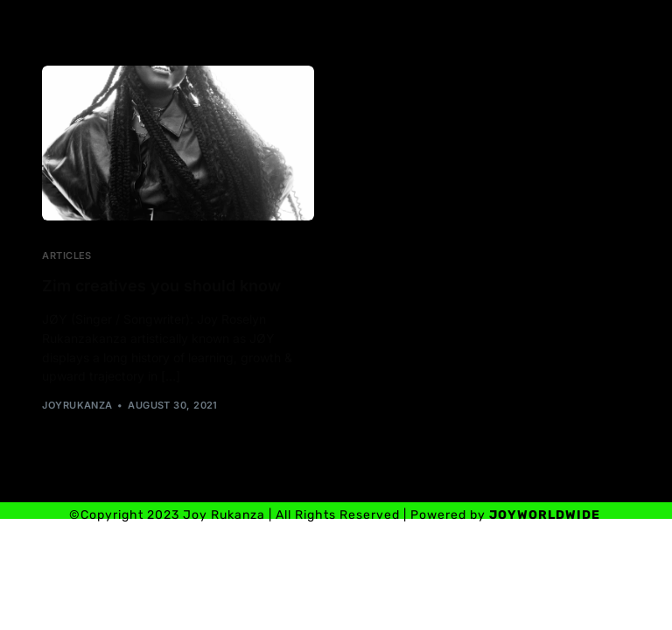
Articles (67, 256)
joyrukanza (77, 405)
